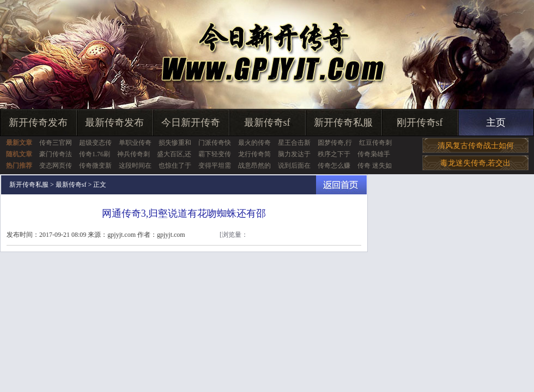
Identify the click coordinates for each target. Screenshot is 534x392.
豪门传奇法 (56, 154)
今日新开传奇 (191, 122)
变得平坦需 (215, 166)
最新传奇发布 (114, 122)
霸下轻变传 (215, 154)
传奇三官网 (56, 143)
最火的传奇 (254, 143)
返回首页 (341, 185)
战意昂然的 (254, 166)
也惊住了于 (175, 166)
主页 (496, 122)
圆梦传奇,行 (335, 143)
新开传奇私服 (343, 122)
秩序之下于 (334, 154)
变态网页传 (56, 166)
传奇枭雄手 (374, 154)
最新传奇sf (267, 122)
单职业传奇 (135, 143)
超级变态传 (95, 143)
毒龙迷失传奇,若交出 (476, 163)
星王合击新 (294, 143)
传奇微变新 (95, 166)
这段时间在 (135, 166)
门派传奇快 (215, 143)
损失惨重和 (175, 143)
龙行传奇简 (254, 154)
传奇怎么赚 (334, 166)
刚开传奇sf (420, 122)
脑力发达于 (294, 154)
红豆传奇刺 (375, 143)
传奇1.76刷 (95, 154)
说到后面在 (294, 166)
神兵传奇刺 (133, 154)
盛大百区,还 (174, 154)
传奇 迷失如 (375, 166)
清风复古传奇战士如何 (476, 146)
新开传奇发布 (38, 122)
